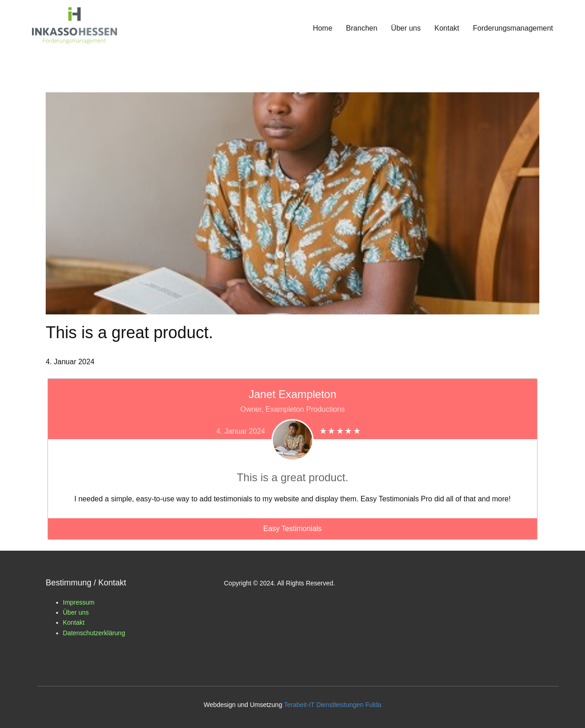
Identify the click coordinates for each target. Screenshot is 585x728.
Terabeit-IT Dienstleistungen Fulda (332, 705)
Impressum (79, 602)
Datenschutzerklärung (94, 633)
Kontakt (447, 28)
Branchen (362, 28)
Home (322, 28)
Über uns (406, 28)
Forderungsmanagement (513, 28)
